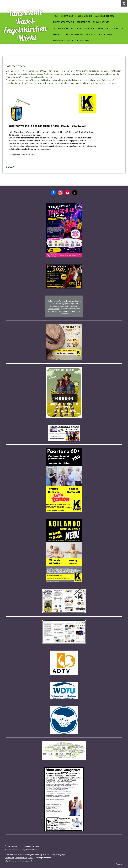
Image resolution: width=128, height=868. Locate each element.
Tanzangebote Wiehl (64, 22)
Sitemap (31, 858)
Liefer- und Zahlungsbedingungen (54, 855)
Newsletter (117, 28)
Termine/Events (101, 22)
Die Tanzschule (61, 28)
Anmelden (119, 864)
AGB (15, 855)
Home (56, 16)
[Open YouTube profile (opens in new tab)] (68, 193)
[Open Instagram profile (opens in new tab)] (60, 193)
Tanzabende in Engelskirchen (80, 34)
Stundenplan (84, 22)
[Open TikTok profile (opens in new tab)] (75, 193)
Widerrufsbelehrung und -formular (29, 855)
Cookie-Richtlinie (21, 858)
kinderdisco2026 (61, 41)
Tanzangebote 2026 (104, 16)
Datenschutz (9, 858)
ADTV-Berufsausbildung (83, 28)
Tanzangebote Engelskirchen (76, 16)
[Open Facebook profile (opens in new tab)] (53, 193)
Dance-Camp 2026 (80, 41)
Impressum (9, 855)
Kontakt (57, 34)
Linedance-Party (106, 34)
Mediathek (103, 28)
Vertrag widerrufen (43, 858)
